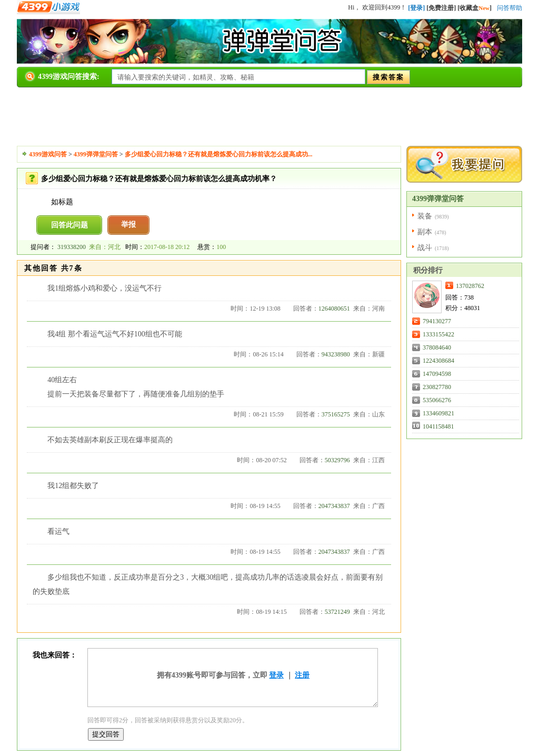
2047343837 (334, 506)
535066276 (437, 400)
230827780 (437, 387)
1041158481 (438, 426)
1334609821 (438, 413)
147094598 (437, 374)
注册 (302, 675)
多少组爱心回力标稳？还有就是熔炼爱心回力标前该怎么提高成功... (219, 154)
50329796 (337, 460)
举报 (128, 225)
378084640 (437, 347)
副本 (425, 232)
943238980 (336, 354)
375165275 (336, 414)
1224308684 (438, 361)
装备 (425, 216)
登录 (276, 675)
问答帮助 (510, 8)
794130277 (437, 321)
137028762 (470, 286)
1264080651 (334, 309)
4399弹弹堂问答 (96, 154)
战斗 (425, 248)
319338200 (72, 247)
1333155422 (438, 334)
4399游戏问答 (48, 154)
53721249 (337, 612)
